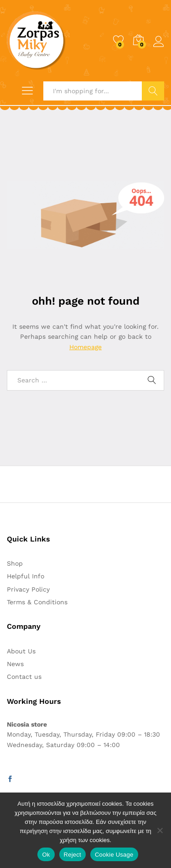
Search (153, 91)
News (15, 664)
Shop (15, 563)
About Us (21, 651)
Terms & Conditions (37, 602)
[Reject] (160, 830)
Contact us (24, 677)
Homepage (85, 347)
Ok (46, 855)
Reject (73, 855)
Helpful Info (26, 576)
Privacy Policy (28, 589)
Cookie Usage (114, 855)
